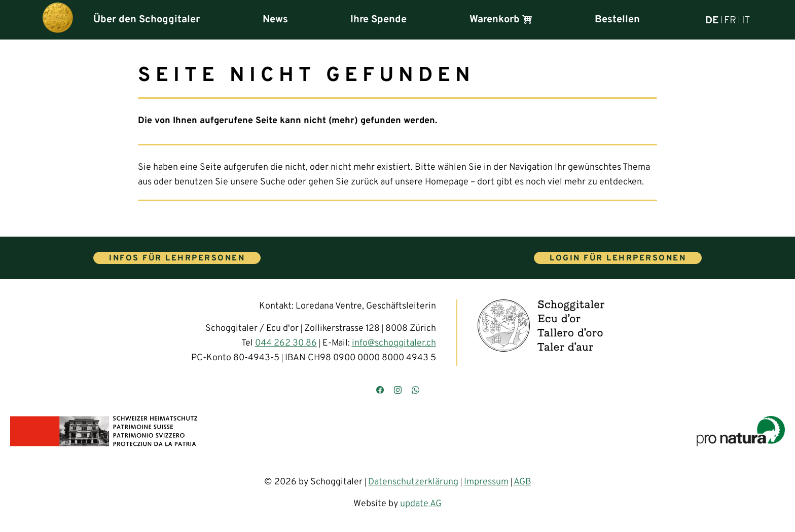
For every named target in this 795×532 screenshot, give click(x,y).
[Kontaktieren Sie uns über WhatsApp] (415, 391)
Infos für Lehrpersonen (177, 258)
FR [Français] (730, 20)
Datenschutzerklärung (413, 482)
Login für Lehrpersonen (618, 258)
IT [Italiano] (746, 20)
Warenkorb (501, 20)
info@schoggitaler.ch (394, 343)
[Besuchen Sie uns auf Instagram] (398, 391)
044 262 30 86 (286, 343)
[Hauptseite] (58, 20)
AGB (522, 482)
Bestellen (617, 20)
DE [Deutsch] (712, 20)
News (275, 20)
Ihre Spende (378, 20)
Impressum (486, 482)
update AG (421, 504)
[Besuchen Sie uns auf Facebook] (380, 391)
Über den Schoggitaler (147, 20)
